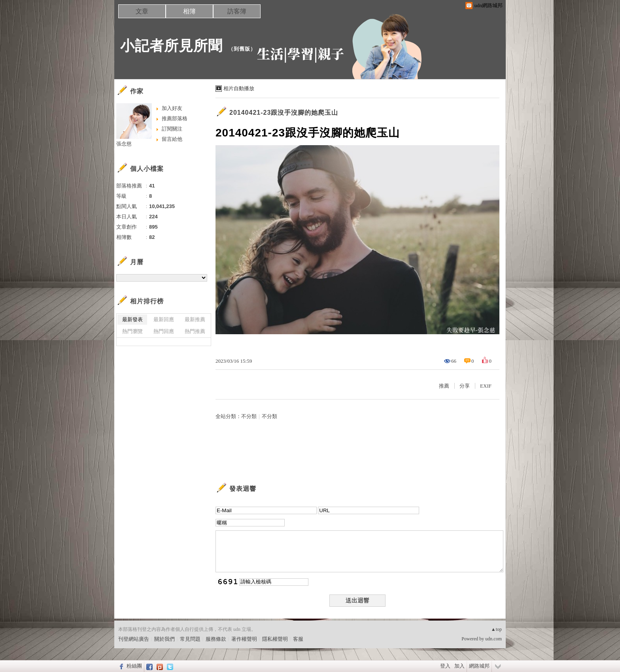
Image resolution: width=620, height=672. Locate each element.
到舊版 (242, 49)
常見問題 (190, 639)
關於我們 (164, 639)
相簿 (189, 11)
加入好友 (172, 108)
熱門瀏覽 (132, 331)
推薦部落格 (175, 118)
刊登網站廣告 (134, 639)
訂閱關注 (172, 129)
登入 (445, 666)
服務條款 (216, 639)
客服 (298, 639)
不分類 (249, 416)
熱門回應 (164, 331)
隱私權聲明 (275, 639)
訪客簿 (237, 11)
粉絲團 (134, 666)
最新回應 (164, 319)
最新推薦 (195, 319)
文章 (142, 11)
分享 (465, 386)
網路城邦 (479, 666)
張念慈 (124, 144)
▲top (496, 629)
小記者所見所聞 (171, 46)
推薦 (444, 386)
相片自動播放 (239, 88)
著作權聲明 (244, 639)
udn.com (493, 639)
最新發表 (132, 319)
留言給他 (172, 139)
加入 (459, 666)
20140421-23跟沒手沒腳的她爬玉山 (284, 113)
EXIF (486, 386)
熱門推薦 (195, 331)
